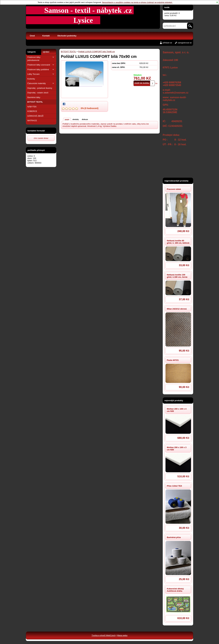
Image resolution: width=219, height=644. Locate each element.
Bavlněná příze (174, 537)
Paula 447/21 (173, 360)
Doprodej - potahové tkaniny (40, 88)
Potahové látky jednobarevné (41, 59)
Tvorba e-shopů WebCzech (104, 635)
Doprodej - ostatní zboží (38, 93)
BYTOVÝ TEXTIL (35, 102)
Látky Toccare (41, 74)
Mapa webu (122, 635)
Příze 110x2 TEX (174, 486)
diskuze (85, 119)
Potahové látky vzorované (41, 65)
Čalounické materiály (41, 83)
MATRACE (32, 121)
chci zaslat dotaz (41, 138)
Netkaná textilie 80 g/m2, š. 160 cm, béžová (178, 242)
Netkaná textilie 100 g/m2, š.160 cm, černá (177, 276)
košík (167, 7)
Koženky (31, 79)
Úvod (32, 36)
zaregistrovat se (185, 43)
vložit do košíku (142, 83)
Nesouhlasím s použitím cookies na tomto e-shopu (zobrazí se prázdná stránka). (137, 2)
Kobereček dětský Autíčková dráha (175, 590)
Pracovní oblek (174, 189)
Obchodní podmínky (67, 36)
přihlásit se (167, 43)
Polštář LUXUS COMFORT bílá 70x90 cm (96, 52)
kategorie (32, 52)
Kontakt (46, 36)
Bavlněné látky (34, 97)
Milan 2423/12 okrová (177, 309)
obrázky (76, 119)
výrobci (46, 52)
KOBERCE (32, 111)
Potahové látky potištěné (41, 70)
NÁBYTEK (32, 107)
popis (67, 120)
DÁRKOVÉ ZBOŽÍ (35, 116)
